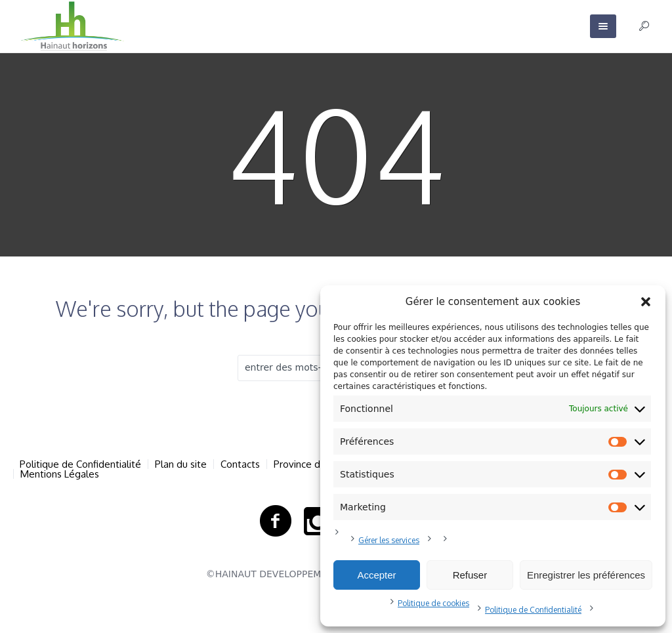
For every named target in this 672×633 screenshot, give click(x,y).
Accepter (376, 575)
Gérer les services (389, 540)
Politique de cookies (433, 603)
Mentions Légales (60, 474)
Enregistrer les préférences (586, 575)
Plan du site (181, 464)
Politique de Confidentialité (533, 610)
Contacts (240, 464)
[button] (646, 302)
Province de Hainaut (318, 464)
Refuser (470, 575)
